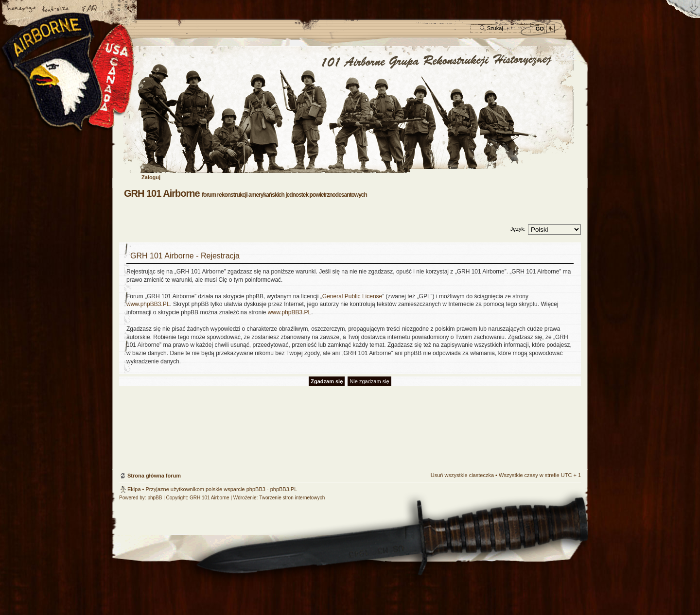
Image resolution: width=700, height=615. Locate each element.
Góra (569, 415)
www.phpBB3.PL (148, 304)
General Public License (352, 296)
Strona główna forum (349, 110)
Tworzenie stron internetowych (292, 498)
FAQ (90, 9)
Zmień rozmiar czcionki (56, 9)
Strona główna (22, 9)
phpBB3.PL (284, 489)
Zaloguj (151, 177)
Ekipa (134, 489)
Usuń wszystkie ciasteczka (462, 475)
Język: (518, 229)
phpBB (155, 498)
